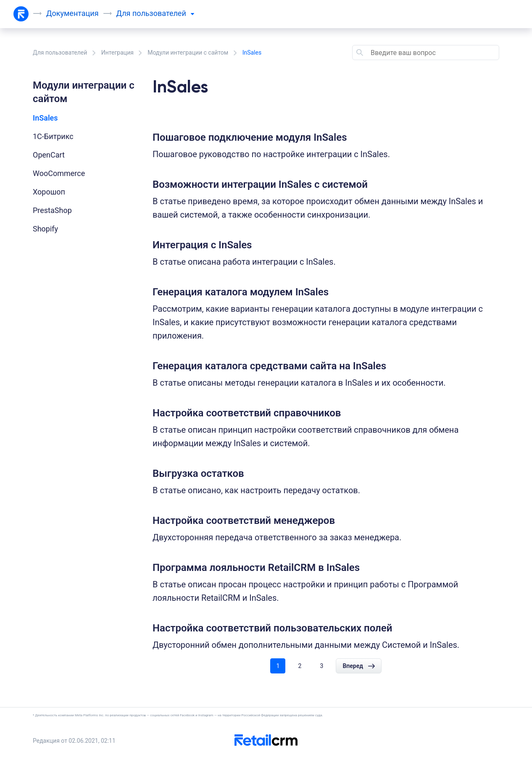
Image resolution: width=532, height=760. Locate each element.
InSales (45, 118)
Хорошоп (49, 192)
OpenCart (49, 155)
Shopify (45, 229)
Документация (72, 13)
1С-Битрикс (53, 136)
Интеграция (117, 53)
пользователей (163, 13)
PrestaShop (52, 210)
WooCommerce (59, 173)
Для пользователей (60, 53)
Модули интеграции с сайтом (188, 53)
